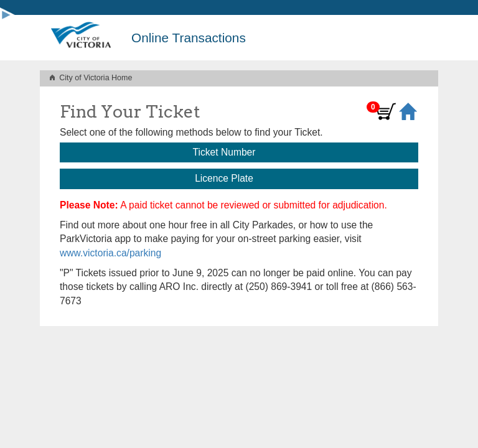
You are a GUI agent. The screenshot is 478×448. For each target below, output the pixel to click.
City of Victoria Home (96, 78)
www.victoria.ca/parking (110, 253)
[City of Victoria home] (81, 38)
